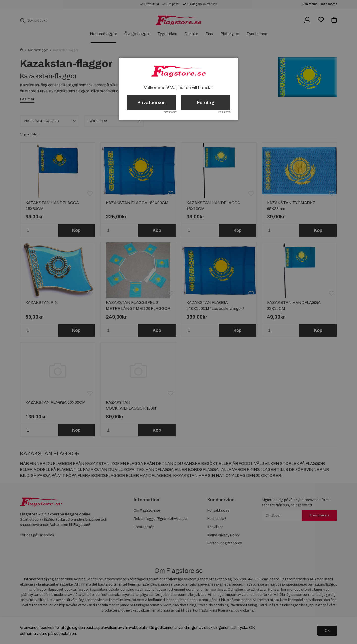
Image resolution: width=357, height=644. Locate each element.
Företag (206, 103)
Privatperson (151, 103)
